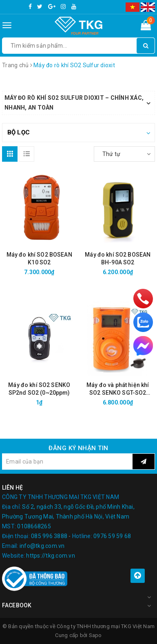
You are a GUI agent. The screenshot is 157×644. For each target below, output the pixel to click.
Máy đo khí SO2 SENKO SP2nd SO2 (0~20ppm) (39, 389)
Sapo (95, 635)
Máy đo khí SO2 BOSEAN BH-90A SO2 (118, 258)
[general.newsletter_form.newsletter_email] (67, 462)
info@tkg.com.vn (42, 546)
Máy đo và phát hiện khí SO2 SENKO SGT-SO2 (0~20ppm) (118, 389)
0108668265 (34, 526)
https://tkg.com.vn (51, 556)
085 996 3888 (49, 536)
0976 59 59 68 (112, 536)
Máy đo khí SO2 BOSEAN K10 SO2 (39, 258)
